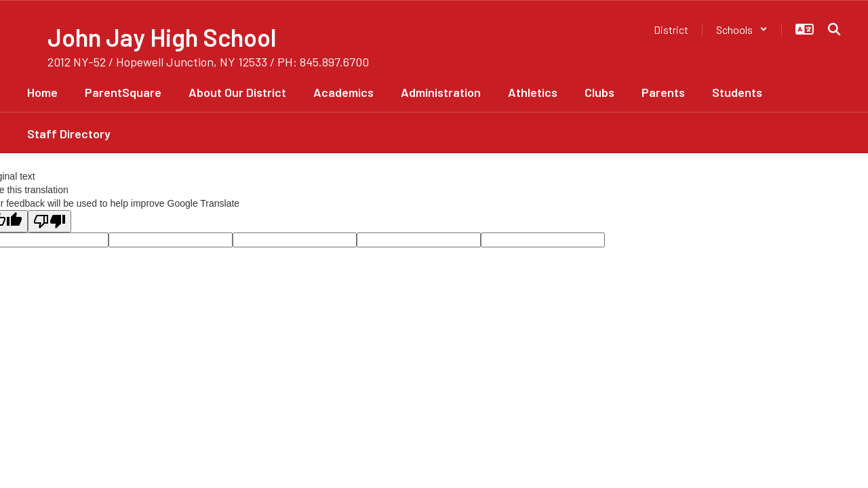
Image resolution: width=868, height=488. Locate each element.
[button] (742, 29)
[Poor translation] (50, 221)
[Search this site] (834, 29)
